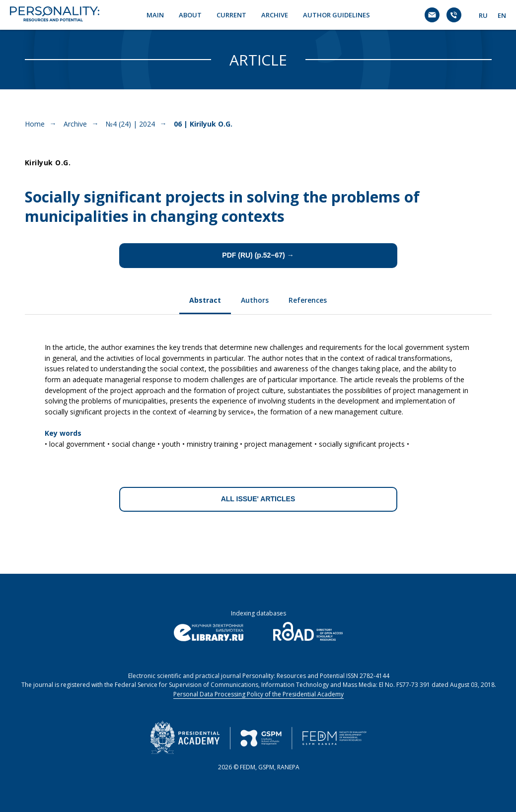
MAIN (155, 15)
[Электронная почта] (432, 15)
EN (502, 15)
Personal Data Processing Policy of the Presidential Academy (258, 694)
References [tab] (308, 300)
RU (483, 15)
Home (35, 124)
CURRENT (231, 15)
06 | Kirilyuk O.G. (203, 124)
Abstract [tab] (205, 300)
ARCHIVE (275, 15)
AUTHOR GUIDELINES (336, 15)
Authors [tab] (255, 300)
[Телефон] (454, 15)
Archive (75, 124)
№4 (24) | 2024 (130, 124)
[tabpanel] (258, 392)
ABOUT (190, 15)
